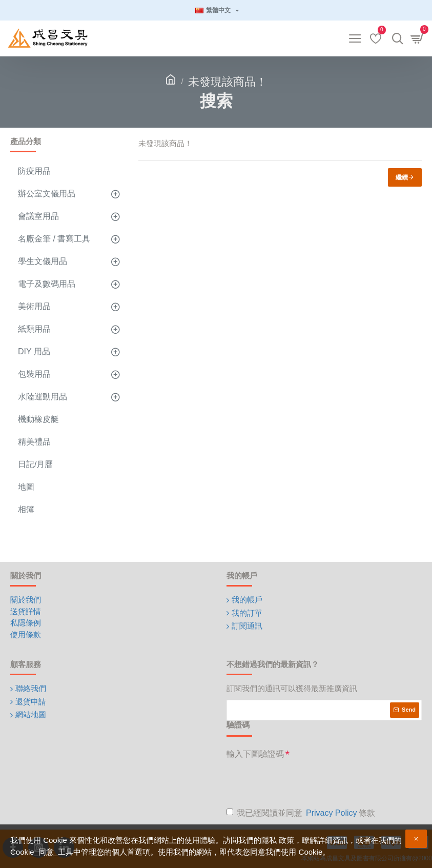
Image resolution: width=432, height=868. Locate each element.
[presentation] (304, 783)
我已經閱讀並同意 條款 (301, 813)
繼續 (402, 177)
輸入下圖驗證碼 (255, 754)
